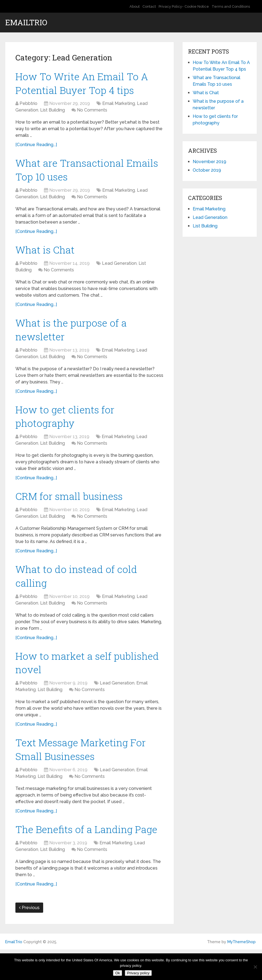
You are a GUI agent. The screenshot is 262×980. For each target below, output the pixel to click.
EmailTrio (26, 23)
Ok (118, 973)
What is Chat (46, 254)
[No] (255, 967)
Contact (149, 6)
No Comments (92, 112)
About (135, 6)
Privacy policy (138, 973)
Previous (29, 938)
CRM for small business (72, 505)
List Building (53, 112)
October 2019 (207, 170)
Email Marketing (119, 105)
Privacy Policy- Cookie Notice (184, 6)
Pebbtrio (28, 105)
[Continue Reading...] (36, 147)
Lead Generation (119, 268)
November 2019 (209, 162)
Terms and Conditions (231, 6)
